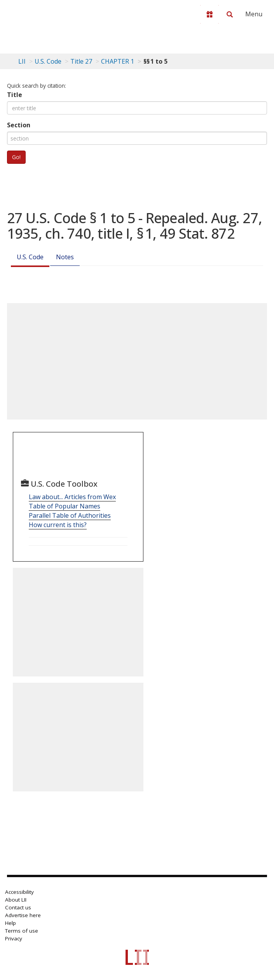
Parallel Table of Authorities (70, 515)
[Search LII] (230, 14)
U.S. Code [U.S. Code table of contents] (48, 61)
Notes (65, 257)
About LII (16, 900)
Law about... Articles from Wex (72, 497)
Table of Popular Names (65, 506)
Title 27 (81, 61)
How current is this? (58, 525)
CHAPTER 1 (118, 61)
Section (19, 125)
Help (10, 923)
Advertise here (23, 915)
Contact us (18, 907)
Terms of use (22, 931)
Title (15, 95)
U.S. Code (30, 257)
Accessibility (19, 892)
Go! (16, 157)
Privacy (14, 938)
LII (22, 61)
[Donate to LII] (209, 14)
